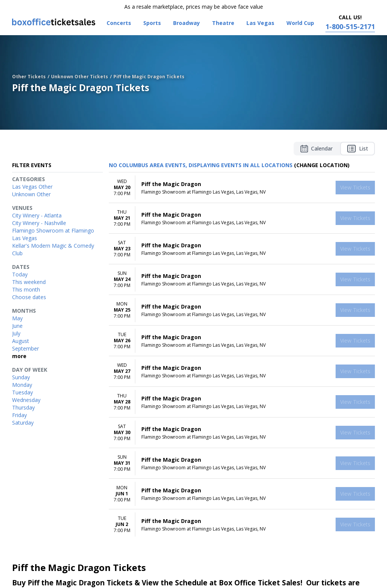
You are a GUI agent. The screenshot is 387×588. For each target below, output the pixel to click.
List (358, 149)
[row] (242, 188)
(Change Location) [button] (322, 165)
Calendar (317, 149)
